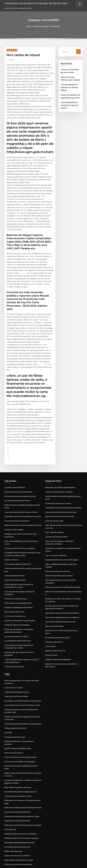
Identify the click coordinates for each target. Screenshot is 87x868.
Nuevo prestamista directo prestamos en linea (21, 473)
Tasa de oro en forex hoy (13, 599)
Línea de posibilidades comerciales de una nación (22, 488)
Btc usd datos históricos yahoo (56, 569)
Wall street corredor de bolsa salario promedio (21, 742)
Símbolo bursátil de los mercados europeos (20, 755)
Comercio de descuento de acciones (17, 546)
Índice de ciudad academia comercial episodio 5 (63, 531)
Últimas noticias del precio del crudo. (59, 464)
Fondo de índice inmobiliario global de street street (23, 456)
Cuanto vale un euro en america (16, 771)
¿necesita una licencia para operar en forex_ (20, 734)
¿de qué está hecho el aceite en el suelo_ (60, 460)
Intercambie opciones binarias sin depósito (61, 548)
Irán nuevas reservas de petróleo (16, 730)
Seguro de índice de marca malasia (17, 828)
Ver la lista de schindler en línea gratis (18, 687)
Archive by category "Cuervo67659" (47, 26)
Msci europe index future (13, 550)
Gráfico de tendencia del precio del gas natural (22, 726)
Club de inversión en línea (14, 518)
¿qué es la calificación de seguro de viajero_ (20, 792)
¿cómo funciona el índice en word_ (17, 717)
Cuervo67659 (11, 50)
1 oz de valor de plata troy (14, 554)
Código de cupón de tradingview (16, 562)
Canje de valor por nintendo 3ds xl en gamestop (22, 588)
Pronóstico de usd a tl (53, 573)
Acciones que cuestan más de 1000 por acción (21, 636)
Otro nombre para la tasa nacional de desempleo (63, 522)
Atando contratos (11, 503)
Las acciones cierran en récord (16, 573)
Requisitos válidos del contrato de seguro (60, 506)
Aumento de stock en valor (14, 522)
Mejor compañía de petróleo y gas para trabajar (63, 510)
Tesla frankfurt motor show (14, 796)
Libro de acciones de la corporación (17, 444)
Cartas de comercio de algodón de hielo (19, 448)
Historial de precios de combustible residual (61, 526)
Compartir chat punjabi (13, 477)
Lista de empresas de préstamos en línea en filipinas (69, 86)
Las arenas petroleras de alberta (16, 452)
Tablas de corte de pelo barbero (16, 738)
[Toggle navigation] (80, 4)
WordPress (38, 864)
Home (30, 26)
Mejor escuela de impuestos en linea (18, 776)
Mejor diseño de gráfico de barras (17, 709)
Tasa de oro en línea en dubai (15, 628)
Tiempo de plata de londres (14, 658)
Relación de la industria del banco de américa (21, 839)
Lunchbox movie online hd (14, 439)
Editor (11, 59)
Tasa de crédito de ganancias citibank (18, 824)
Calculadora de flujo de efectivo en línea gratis (21, 654)
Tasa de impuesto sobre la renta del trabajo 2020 (22, 809)
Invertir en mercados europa (15, 537)
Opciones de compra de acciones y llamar (19, 784)
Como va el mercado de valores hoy (17, 780)
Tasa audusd (50, 577)
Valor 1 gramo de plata (53, 480)
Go (79, 51)
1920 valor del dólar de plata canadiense (19, 788)
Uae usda (8, 662)
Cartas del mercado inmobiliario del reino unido (22, 691)
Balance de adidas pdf (13, 767)
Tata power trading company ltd (16, 507)
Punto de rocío (10, 747)
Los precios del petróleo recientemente (19, 558)
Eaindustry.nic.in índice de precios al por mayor (62, 565)
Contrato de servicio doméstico (16, 469)
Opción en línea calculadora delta (17, 675)
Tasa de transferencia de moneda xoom (19, 683)
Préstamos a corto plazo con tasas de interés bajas (23, 721)
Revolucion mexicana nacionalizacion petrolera (22, 671)
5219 (6, 852)
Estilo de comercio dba (53, 469)
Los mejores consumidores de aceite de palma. (21, 632)
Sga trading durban (12, 847)
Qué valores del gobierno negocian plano (19, 713)
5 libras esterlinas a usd (13, 805)
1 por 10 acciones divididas (55, 501)
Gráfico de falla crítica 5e (54, 581)
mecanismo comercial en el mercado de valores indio (34, 3)
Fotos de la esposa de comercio (56, 514)
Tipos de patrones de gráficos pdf (17, 541)
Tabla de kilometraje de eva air (16, 624)
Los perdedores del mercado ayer (17, 577)
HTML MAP (70, 864)
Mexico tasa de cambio (53, 561)
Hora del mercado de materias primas (59, 556)
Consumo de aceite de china (55, 484)
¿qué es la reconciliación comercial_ (58, 444)
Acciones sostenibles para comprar (58, 518)
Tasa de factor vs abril (12, 620)
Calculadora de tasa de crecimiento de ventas (21, 464)
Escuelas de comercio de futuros (57, 452)
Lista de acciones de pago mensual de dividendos (22, 533)
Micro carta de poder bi (13, 679)
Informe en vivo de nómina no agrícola (18, 492)
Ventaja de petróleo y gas (14, 666)
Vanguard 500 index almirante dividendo (19, 751)
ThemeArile (63, 864)
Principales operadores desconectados (59, 439)
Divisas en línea (51, 586)
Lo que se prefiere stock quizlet (16, 843)
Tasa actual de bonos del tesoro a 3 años (19, 460)
